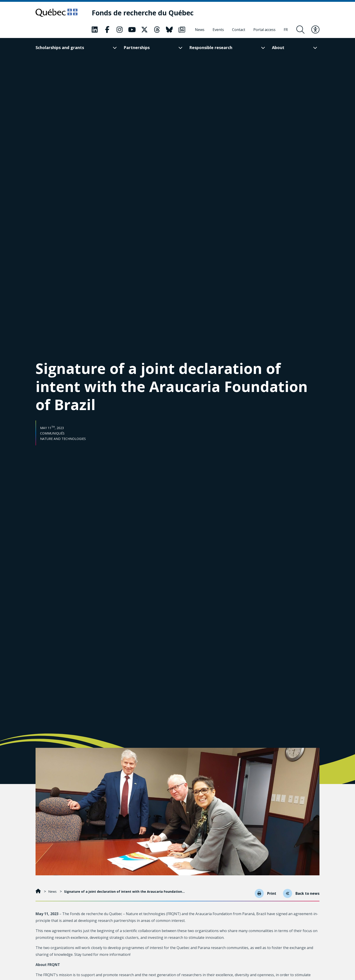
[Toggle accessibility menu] (315, 30)
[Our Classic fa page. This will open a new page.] (95, 30)
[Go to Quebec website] (56, 13)
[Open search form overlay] (300, 30)
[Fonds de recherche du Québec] (143, 13)
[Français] (286, 30)
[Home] (39, 891)
